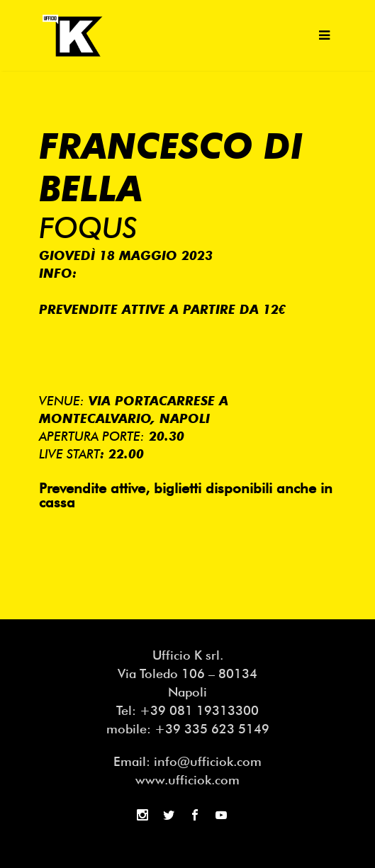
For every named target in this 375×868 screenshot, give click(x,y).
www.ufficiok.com (187, 780)
